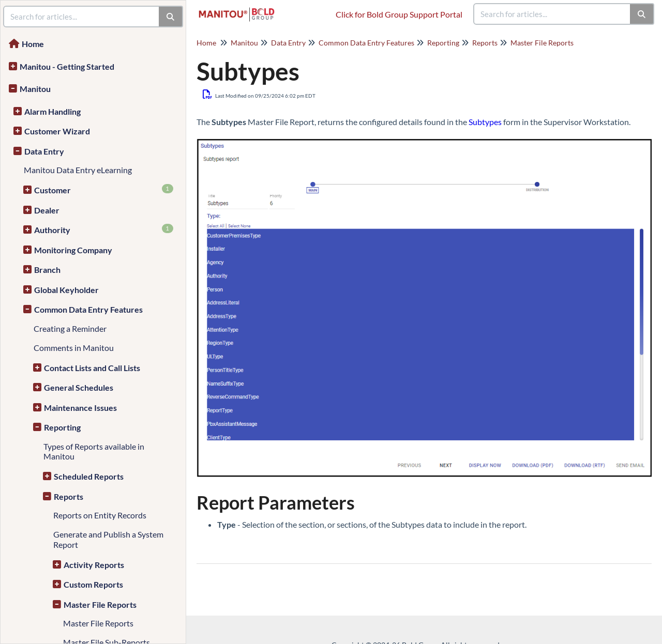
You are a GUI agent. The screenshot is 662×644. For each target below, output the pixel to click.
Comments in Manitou (74, 348)
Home (33, 44)
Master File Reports (100, 604)
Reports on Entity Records (100, 515)
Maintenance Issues (80, 408)
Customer (104, 189)
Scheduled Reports (89, 476)
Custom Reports (93, 584)
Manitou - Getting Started (67, 66)
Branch (47, 270)
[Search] (642, 14)
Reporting (62, 427)
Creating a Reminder (70, 328)
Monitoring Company (73, 250)
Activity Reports (94, 565)
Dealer (47, 210)
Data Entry (44, 151)
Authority (104, 229)
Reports (69, 496)
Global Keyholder (66, 290)
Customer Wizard (57, 131)
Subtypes (485, 122)
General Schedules (79, 387)
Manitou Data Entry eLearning (78, 170)
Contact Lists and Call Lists (92, 368)
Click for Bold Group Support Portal (399, 14)
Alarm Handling (52, 111)
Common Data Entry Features (88, 309)
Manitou (35, 89)
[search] (552, 14)
